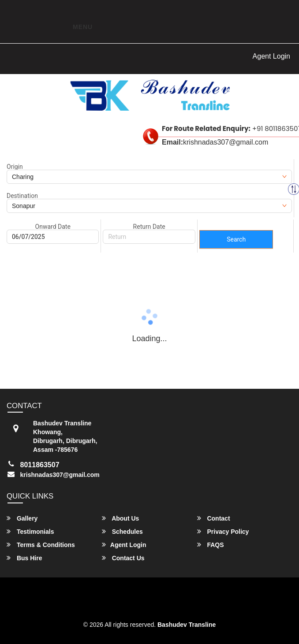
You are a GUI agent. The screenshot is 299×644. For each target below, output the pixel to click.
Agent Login (271, 56)
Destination (22, 196)
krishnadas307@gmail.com (60, 475)
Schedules (122, 531)
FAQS (211, 545)
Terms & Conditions (41, 545)
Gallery (22, 518)
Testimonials (30, 531)
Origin (15, 167)
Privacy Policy (223, 531)
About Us (121, 518)
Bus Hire (24, 558)
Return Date (149, 227)
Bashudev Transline (187, 625)
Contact (214, 518)
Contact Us (123, 558)
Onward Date (53, 227)
